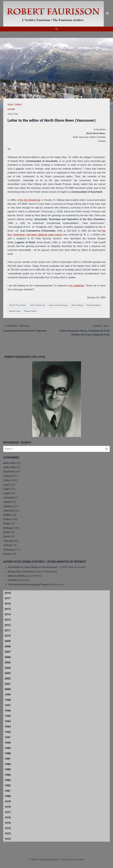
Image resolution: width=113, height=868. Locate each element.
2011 (8, 630)
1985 (8, 769)
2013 (8, 620)
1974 (8, 828)
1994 (8, 721)
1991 (8, 737)
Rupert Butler (30, 311)
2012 (8, 625)
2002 (8, 679)
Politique (8, 528)
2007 (8, 652)
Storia (6, 536)
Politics (7, 519)
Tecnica (7, 554)
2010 (8, 636)
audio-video (9, 467)
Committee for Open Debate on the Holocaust (33, 567)
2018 (8, 593)
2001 (8, 684)
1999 (8, 695)
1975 (8, 823)
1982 (8, 786)
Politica (7, 515)
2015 (8, 609)
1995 (8, 716)
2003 (8, 673)
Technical (8, 541)
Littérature (9, 511)
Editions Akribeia (17, 576)
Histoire (7, 476)
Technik (7, 545)
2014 (8, 614)
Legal (6, 485)
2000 (8, 689)
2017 (8, 598)
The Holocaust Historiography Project (28, 584)
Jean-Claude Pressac (58, 305)
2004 (8, 668)
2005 (8, 662)
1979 (8, 802)
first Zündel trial (38, 305)
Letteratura (9, 498)
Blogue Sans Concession (21, 572)
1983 (8, 780)
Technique (9, 550)
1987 (8, 759)
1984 (8, 775)
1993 (8, 727)
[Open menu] (107, 13)
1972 (8, 839)
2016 (8, 604)
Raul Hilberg (77, 305)
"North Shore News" (18, 305)
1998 (8, 700)
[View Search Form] (57, 29)
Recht (6, 532)
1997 (8, 705)
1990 (8, 743)
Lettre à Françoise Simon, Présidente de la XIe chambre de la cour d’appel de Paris (84, 330)
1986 (8, 764)
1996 (8, 711)
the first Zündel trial (30, 200)
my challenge (77, 286)
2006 (8, 657)
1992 (8, 732)
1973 (8, 834)
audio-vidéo (9, 463)
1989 (8, 748)
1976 (8, 818)
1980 (8, 796)
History (11, 109)
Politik (7, 524)
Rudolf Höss (15, 311)
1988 (8, 753)
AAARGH (13, 580)
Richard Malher (93, 305)
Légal (6, 489)
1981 (8, 791)
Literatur (8, 502)
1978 (8, 807)
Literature (8, 506)
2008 (8, 646)
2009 (8, 641)
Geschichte (9, 472)
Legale (7, 493)
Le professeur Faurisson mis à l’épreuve (29, 328)
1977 (8, 812)
